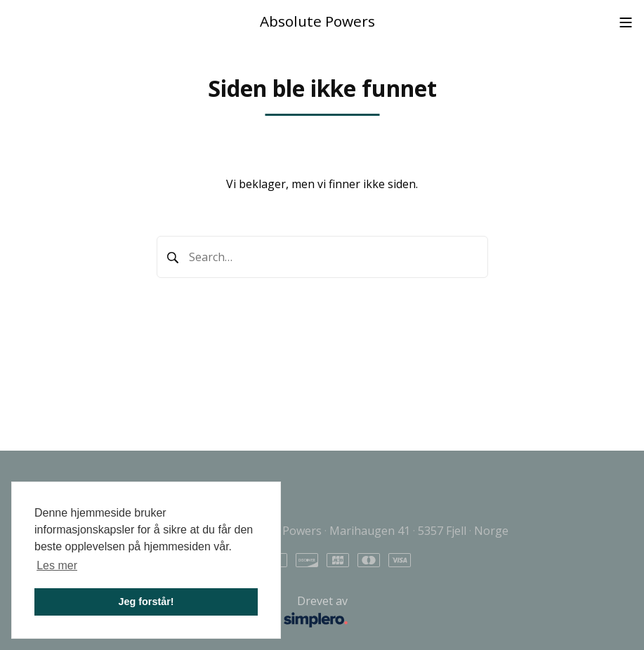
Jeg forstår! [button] (146, 602)
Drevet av (196, 612)
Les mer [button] (57, 565)
